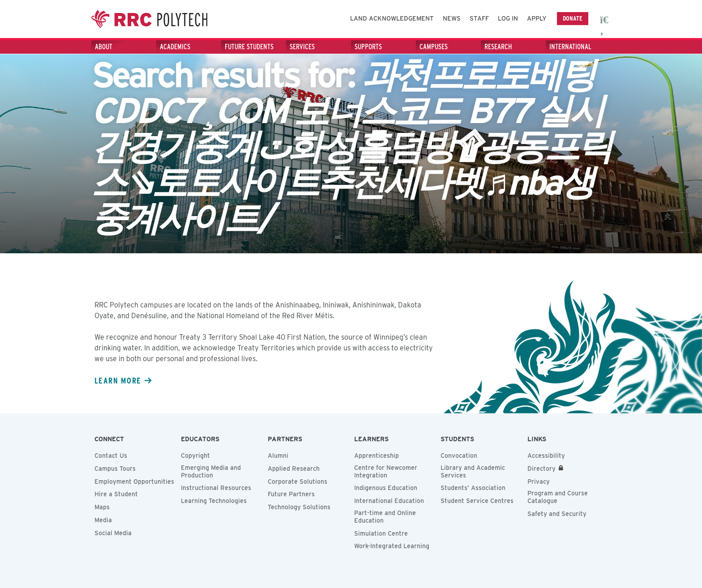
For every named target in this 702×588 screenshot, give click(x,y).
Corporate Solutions (297, 481)
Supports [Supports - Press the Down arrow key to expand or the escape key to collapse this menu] (368, 47)
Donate (573, 18)
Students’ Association (473, 488)
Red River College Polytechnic (154, 19)
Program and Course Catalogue (558, 497)
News (452, 18)
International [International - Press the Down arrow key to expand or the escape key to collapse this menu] (570, 47)
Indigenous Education (386, 488)
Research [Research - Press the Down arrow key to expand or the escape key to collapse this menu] (498, 47)
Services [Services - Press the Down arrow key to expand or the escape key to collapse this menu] (302, 47)
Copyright (195, 456)
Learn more (118, 380)
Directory (541, 469)
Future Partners (291, 494)
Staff (479, 18)
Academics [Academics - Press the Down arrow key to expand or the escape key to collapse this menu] (175, 47)
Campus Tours (115, 469)
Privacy (539, 481)
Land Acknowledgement (392, 18)
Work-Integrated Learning (392, 546)
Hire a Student (116, 494)
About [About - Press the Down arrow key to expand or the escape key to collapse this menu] (104, 47)
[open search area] (605, 19)
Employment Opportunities (134, 481)
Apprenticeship (377, 456)
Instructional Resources (216, 488)
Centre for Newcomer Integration (386, 471)
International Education (389, 501)
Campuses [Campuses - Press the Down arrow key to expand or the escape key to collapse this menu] (434, 47)
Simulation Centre (381, 533)
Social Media (113, 533)
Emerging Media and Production (211, 471)
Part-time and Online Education (385, 517)
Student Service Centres (477, 501)
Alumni (278, 456)
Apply (537, 18)
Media (103, 520)
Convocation (459, 456)
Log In (508, 18)
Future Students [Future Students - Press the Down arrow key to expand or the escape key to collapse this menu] (249, 47)
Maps (102, 507)
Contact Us (111, 456)
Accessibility (546, 456)
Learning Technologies (214, 501)
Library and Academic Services (473, 471)
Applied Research (294, 469)
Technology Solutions (299, 507)
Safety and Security (557, 514)
